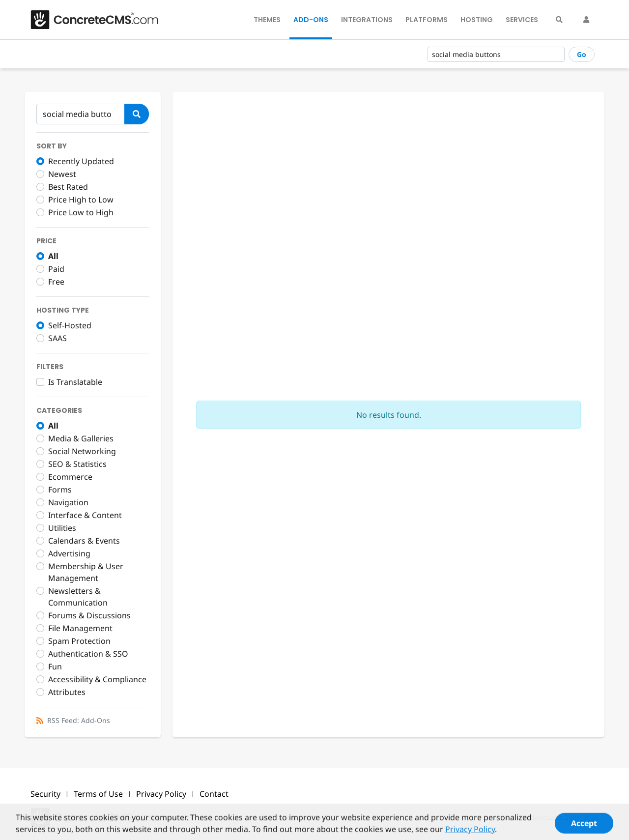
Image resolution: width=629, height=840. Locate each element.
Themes (267, 20)
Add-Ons (311, 20)
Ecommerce (70, 477)
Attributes (67, 692)
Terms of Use (98, 794)
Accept (584, 827)
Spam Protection (79, 641)
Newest (62, 174)
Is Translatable (75, 382)
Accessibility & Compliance (97, 679)
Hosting (477, 20)
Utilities (62, 528)
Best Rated (68, 187)
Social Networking (82, 451)
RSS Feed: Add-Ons (79, 720)
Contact (214, 794)
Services (522, 20)
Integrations (367, 20)
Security (45, 794)
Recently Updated (81, 161)
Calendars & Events (84, 541)
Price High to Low (81, 200)
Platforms (427, 20)
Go (582, 54)
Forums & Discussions (89, 615)
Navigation (68, 502)
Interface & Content (85, 515)
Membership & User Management (86, 572)
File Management (80, 628)
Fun (55, 666)
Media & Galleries (81, 438)
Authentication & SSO (88, 654)
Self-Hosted (70, 325)
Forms (60, 490)
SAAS (57, 338)
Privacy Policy (161, 794)
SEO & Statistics (77, 464)
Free (56, 282)
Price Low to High (81, 212)
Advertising (69, 553)
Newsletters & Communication (78, 597)
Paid (56, 269)
